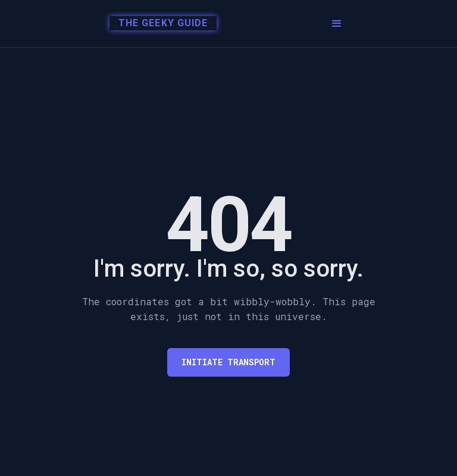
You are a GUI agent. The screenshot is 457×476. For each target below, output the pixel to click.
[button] (337, 24)
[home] (160, 24)
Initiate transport (228, 362)
